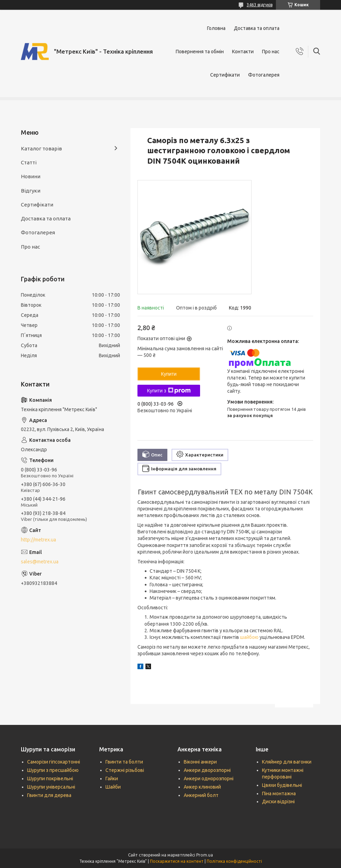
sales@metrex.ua (40, 562)
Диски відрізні (278, 801)
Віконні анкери (200, 762)
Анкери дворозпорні (207, 770)
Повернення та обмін (200, 52)
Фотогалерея (264, 75)
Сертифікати (225, 75)
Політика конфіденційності (234, 861)
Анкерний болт (201, 795)
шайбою (249, 637)
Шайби (113, 787)
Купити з (169, 391)
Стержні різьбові (125, 770)
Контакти (243, 52)
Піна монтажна (279, 793)
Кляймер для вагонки (287, 762)
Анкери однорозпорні (209, 779)
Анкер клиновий (202, 787)
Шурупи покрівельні (50, 779)
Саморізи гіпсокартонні (54, 762)
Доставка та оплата (257, 28)
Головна (216, 28)
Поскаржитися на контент (177, 861)
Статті (29, 162)
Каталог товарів (41, 148)
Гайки (112, 779)
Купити (169, 374)
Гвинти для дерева (49, 795)
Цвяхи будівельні (282, 785)
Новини (31, 176)
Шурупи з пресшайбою (53, 770)
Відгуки (31, 191)
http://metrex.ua (38, 540)
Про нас (271, 52)
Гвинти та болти (124, 762)
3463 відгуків (260, 5)
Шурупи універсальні (51, 787)
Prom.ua (205, 855)
